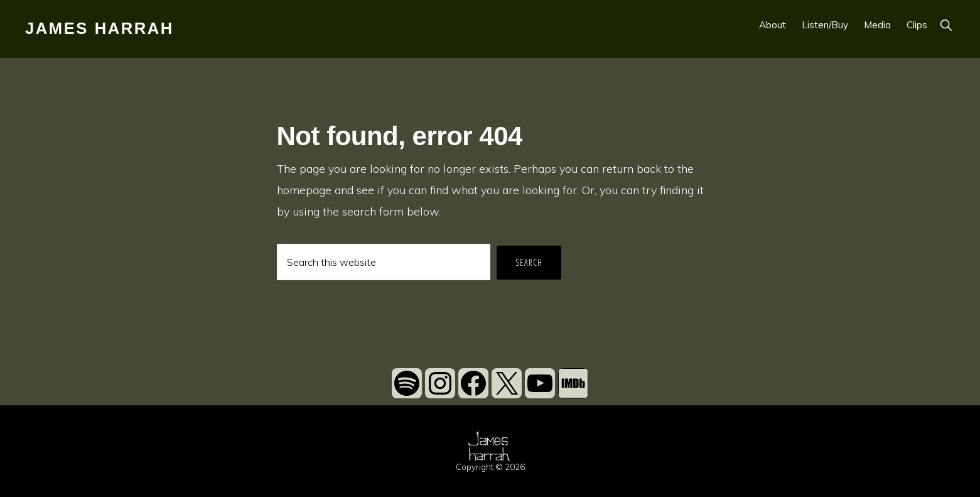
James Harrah (100, 28)
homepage (304, 190)
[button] (946, 25)
